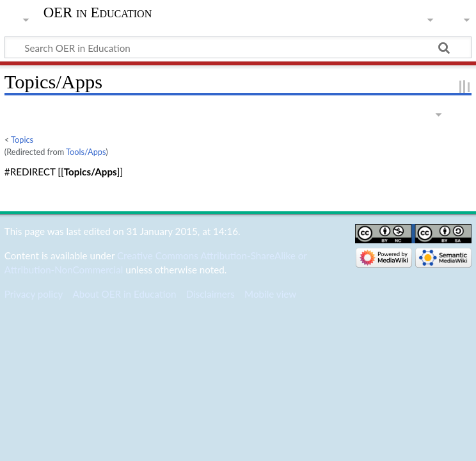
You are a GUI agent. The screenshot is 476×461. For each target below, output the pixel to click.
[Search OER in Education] (238, 47)
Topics (22, 140)
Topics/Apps (91, 172)
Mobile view (270, 294)
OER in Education (98, 13)
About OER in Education (124, 294)
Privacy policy (34, 294)
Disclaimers (210, 294)
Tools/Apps (86, 152)
